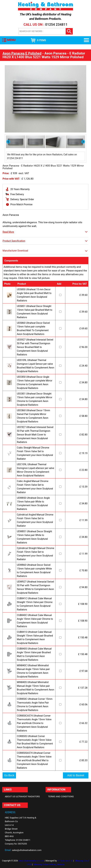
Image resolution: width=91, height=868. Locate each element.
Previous (8, 142)
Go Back (9, 775)
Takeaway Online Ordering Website (49, 864)
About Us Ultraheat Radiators (22, 796)
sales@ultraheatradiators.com (27, 850)
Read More (8, 232)
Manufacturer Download (15, 251)
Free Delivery (17, 194)
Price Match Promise (21, 204)
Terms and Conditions (61, 796)
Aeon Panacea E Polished (22, 53)
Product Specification (14, 241)
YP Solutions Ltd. (65, 861)
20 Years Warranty (20, 189)
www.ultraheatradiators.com (31, 861)
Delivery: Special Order (22, 199)
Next (83, 142)
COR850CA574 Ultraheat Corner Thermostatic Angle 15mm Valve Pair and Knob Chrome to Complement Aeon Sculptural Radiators (34, 723)
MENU (11, 40)
